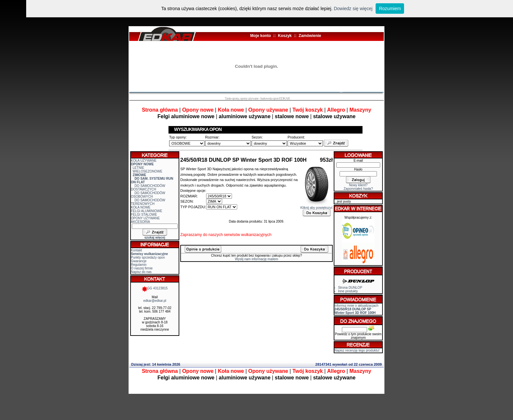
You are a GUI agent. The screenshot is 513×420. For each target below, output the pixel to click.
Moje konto (261, 36)
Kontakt (136, 250)
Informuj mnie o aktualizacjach (356, 309)
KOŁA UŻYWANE (144, 161)
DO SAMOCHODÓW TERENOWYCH (148, 202)
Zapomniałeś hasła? (358, 189)
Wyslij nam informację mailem (256, 259)
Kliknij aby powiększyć (317, 206)
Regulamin (139, 265)
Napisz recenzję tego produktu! (357, 350)
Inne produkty (348, 291)
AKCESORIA (140, 222)
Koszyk (285, 36)
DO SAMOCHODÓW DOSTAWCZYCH (148, 188)
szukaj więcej (155, 237)
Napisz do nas (141, 272)
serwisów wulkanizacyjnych (248, 235)
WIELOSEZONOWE (148, 171)
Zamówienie (310, 36)
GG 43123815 (155, 288)
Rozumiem (390, 9)
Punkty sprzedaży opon (148, 257)
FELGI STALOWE (144, 215)
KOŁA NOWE (141, 207)
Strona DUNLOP (350, 288)
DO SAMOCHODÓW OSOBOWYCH (148, 195)
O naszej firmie (142, 268)
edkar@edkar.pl (155, 301)
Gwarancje (139, 261)
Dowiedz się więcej (353, 9)
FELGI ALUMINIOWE (147, 211)
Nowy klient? (358, 185)
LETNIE (139, 168)
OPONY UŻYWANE (145, 218)
